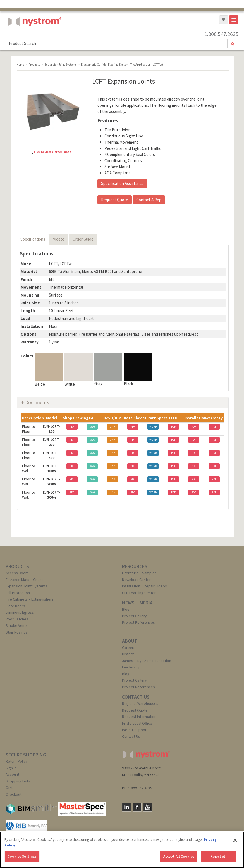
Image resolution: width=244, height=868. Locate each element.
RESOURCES (135, 566)
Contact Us (131, 736)
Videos (59, 239)
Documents (37, 402)
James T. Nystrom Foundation (147, 661)
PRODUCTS (17, 566)
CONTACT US (136, 697)
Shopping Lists (18, 781)
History (128, 654)
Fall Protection (18, 593)
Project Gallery (134, 616)
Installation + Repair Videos (144, 586)
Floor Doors (15, 606)
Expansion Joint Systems (26, 586)
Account (12, 774)
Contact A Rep (149, 200)
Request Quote (115, 200)
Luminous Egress (20, 612)
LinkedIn (126, 807)
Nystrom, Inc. (34, 36)
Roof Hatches (17, 619)
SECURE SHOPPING (26, 755)
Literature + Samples (139, 573)
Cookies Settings (22, 856)
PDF (72, 427)
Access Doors (17, 573)
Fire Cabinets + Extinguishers (30, 599)
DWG (92, 427)
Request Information (139, 717)
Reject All (218, 856)
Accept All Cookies (179, 856)
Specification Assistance (122, 183)
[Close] (235, 840)
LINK (112, 427)
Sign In (11, 768)
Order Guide (83, 239)
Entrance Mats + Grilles (25, 580)
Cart (9, 788)
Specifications (33, 239)
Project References (138, 622)
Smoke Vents (17, 625)
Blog (126, 609)
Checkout (14, 794)
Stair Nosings (17, 632)
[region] (122, 850)
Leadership (131, 667)
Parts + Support (135, 730)
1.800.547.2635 (221, 34)
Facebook (137, 807)
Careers (129, 648)
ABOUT (130, 641)
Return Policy (17, 761)
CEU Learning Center (139, 593)
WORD (153, 427)
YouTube (148, 807)
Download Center (136, 580)
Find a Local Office (137, 723)
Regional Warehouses (140, 703)
